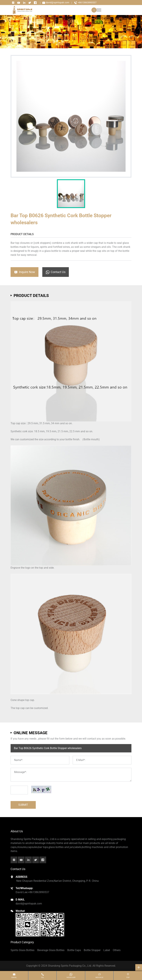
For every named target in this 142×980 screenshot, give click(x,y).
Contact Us (56, 272)
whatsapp (71, 977)
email (14, 977)
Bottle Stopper (92, 950)
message (99, 977)
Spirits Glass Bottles (22, 950)
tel (43, 977)
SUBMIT (23, 805)
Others (117, 950)
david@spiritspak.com (56, 3)
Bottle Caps (74, 950)
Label (107, 950)
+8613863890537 (85, 3)
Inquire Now (25, 272)
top (128, 977)
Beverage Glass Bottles (51, 950)
